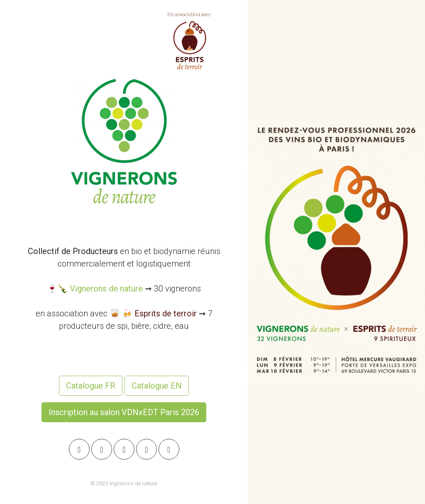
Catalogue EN (157, 386)
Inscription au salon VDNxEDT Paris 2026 (124, 412)
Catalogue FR (91, 386)
